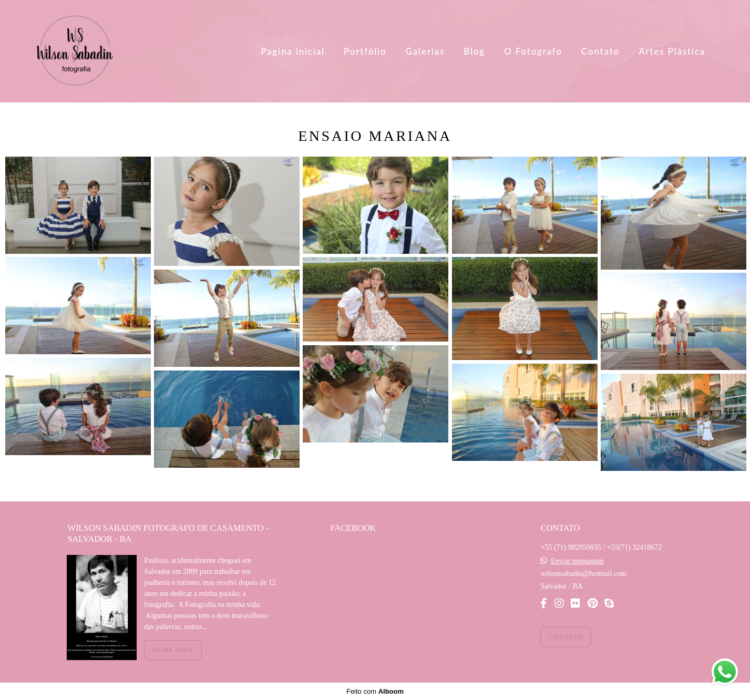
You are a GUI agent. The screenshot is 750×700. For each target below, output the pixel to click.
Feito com (375, 691)
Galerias (425, 51)
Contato (600, 51)
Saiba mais (173, 650)
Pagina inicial (293, 51)
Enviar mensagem (577, 561)
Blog (474, 51)
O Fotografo (533, 51)
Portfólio (365, 51)
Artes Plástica (672, 51)
